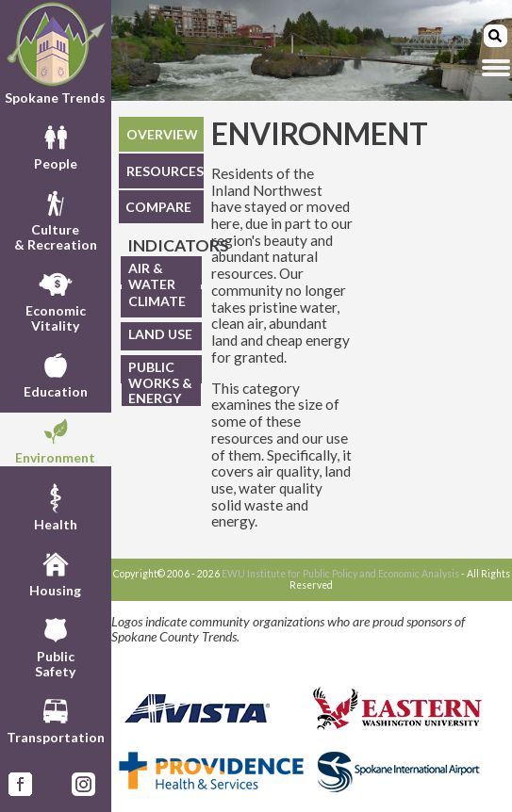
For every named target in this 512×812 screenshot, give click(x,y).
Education (56, 373)
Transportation (56, 719)
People (56, 145)
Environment (55, 439)
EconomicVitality (56, 300)
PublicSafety (55, 645)
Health (56, 506)
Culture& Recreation (56, 219)
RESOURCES (165, 171)
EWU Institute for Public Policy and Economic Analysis (340, 574)
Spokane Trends (56, 53)
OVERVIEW (162, 134)
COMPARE (158, 207)
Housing (55, 572)
